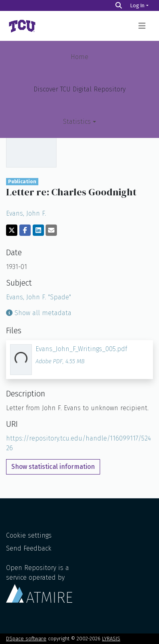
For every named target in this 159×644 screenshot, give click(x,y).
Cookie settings (29, 535)
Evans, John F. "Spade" (39, 297)
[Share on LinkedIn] (38, 230)
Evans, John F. (26, 213)
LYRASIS (111, 639)
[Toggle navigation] (142, 26)
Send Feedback (29, 548)
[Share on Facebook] (25, 230)
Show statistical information (53, 467)
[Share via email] (51, 230)
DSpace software (26, 639)
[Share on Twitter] (12, 230)
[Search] (119, 5)
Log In (137, 5)
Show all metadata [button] (39, 313)
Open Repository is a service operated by (39, 583)
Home (79, 57)
